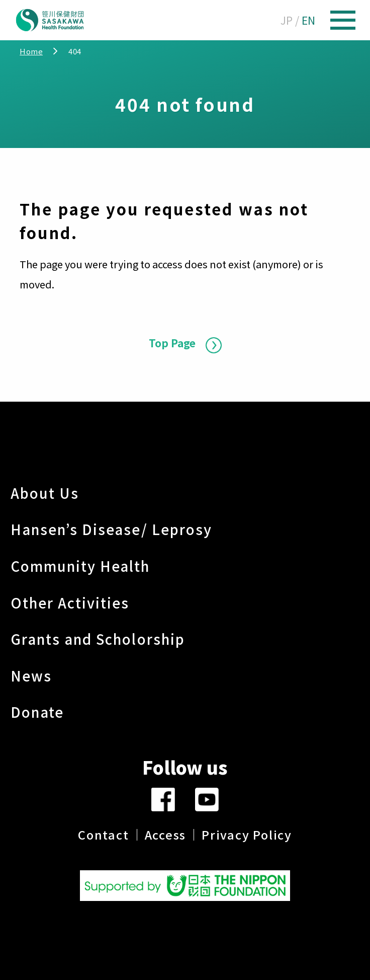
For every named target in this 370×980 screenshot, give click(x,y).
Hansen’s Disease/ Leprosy (112, 529)
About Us (45, 493)
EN (308, 20)
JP (287, 20)
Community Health (80, 566)
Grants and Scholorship (98, 639)
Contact (103, 835)
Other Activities (70, 602)
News (31, 675)
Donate (37, 712)
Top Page (172, 343)
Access (166, 835)
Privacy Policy (247, 835)
